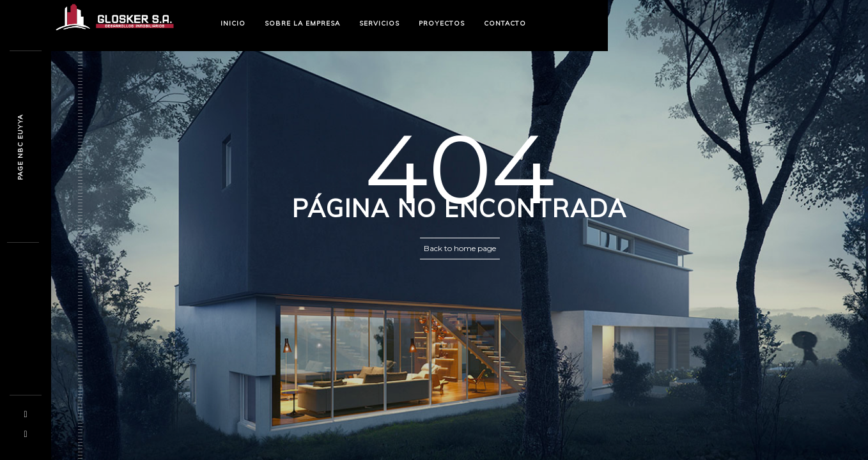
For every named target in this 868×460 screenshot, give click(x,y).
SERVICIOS (379, 23)
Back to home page (460, 248)
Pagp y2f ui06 (20, 147)
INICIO (233, 23)
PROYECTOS (442, 23)
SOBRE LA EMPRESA (302, 23)
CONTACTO (505, 23)
